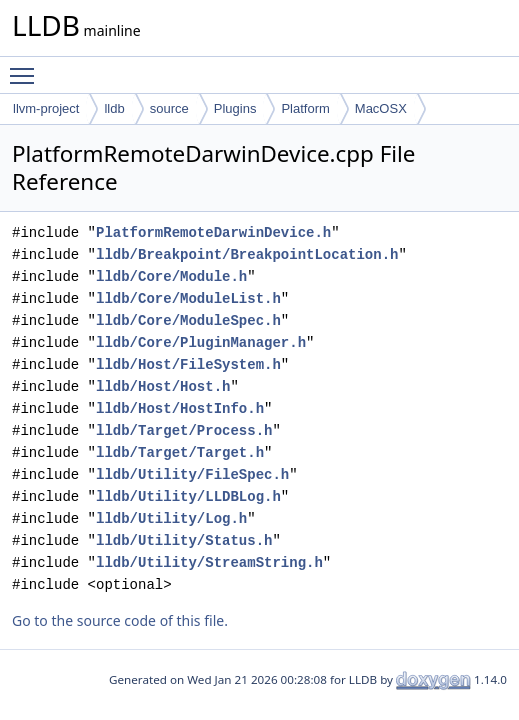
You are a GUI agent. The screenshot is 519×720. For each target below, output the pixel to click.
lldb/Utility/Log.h (171, 518)
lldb (114, 108)
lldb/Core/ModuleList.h (188, 298)
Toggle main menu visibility (27, 67)
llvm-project (46, 108)
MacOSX (381, 108)
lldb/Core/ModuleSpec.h (188, 320)
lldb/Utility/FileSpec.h (192, 474)
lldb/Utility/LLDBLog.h (188, 496)
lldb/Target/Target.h (180, 452)
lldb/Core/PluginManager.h (201, 342)
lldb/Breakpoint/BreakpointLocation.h (247, 254)
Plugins (235, 108)
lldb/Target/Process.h (184, 430)
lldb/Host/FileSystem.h (188, 364)
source (169, 108)
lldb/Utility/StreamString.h (209, 562)
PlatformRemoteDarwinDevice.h (213, 232)
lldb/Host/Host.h (163, 386)
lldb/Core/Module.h (171, 276)
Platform (305, 108)
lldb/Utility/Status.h (184, 540)
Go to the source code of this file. (120, 620)
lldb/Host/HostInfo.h (180, 408)
